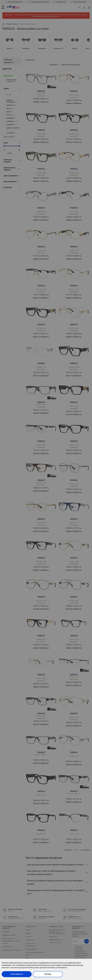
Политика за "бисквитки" (57, 968)
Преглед (48, 974)
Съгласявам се (17, 974)
